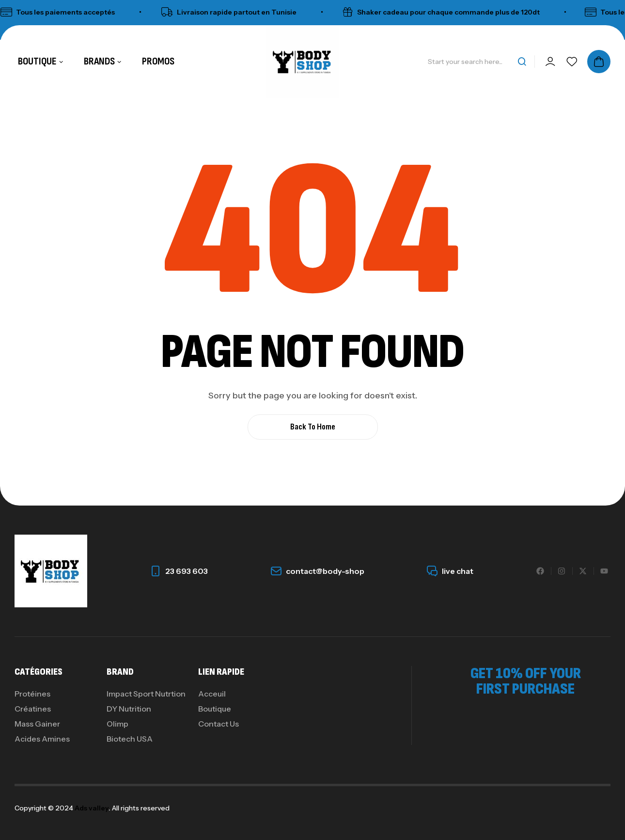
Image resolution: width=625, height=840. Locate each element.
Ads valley (92, 808)
